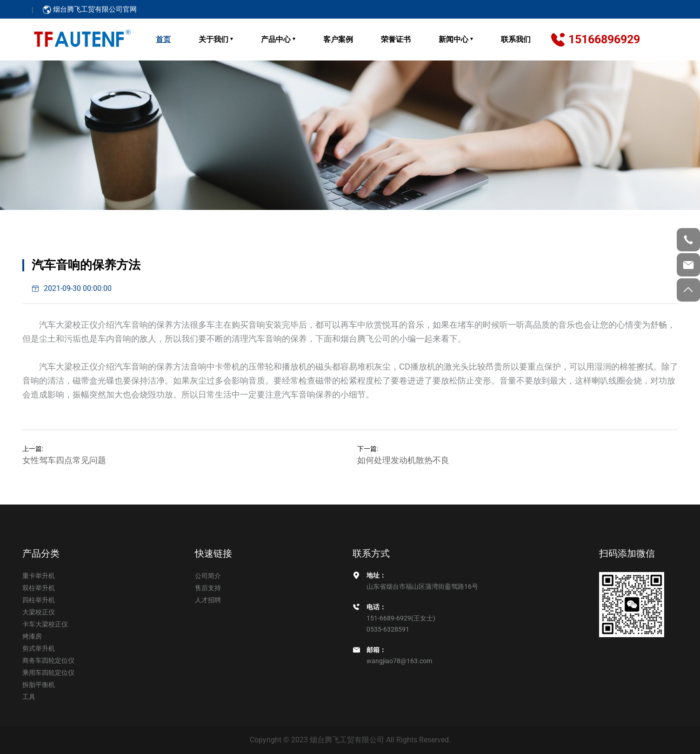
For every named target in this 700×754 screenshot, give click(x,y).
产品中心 (276, 39)
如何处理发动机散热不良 (403, 460)
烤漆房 (32, 636)
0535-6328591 (388, 629)
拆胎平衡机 (39, 685)
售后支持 (208, 588)
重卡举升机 (39, 576)
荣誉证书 (396, 39)
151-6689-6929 (389, 618)
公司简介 (208, 576)
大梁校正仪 (39, 612)
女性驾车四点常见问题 (64, 460)
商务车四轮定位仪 (48, 660)
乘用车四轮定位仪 (48, 673)
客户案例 (338, 39)
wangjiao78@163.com (399, 661)
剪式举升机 (39, 648)
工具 (29, 697)
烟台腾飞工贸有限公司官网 (90, 9)
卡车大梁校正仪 (45, 624)
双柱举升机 (39, 588)
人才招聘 (208, 600)
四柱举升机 (39, 600)
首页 (163, 39)
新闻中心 (453, 39)
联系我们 (516, 39)
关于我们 (213, 39)
